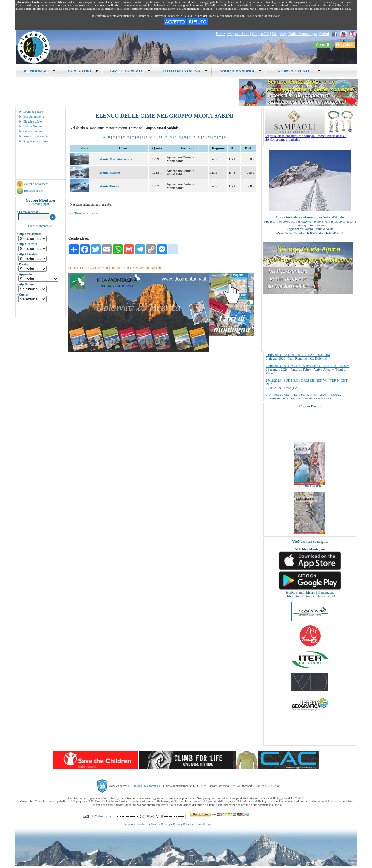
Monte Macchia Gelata (116, 159)
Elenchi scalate (32, 121)
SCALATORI (83, 71)
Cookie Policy (202, 824)
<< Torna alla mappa (84, 213)
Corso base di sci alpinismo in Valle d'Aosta (310, 217)
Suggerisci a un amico (37, 141)
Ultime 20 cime (33, 126)
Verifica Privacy (161, 824)
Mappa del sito (238, 34)
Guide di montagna (302, 34)
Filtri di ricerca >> (40, 226)
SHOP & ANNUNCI (240, 71)
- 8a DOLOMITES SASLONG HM (298, 355)
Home (220, 34)
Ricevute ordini (34, 191)
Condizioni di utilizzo (135, 824)
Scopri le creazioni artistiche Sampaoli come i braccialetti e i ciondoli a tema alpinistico (310, 136)
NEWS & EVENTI (297, 71)
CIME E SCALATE (130, 71)
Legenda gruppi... (41, 204)
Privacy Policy (182, 824)
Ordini (324, 34)
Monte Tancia (109, 186)
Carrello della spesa (36, 184)
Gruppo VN (261, 34)
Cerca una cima (33, 131)
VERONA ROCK (310, 490)
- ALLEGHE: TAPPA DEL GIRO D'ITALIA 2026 (308, 366)
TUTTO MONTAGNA (185, 71)
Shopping (279, 34)
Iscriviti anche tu (34, 117)
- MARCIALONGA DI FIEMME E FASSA (304, 395)
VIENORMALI (40, 71)
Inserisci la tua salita (36, 136)
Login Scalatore (33, 112)
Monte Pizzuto (110, 172)
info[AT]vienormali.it (147, 786)
